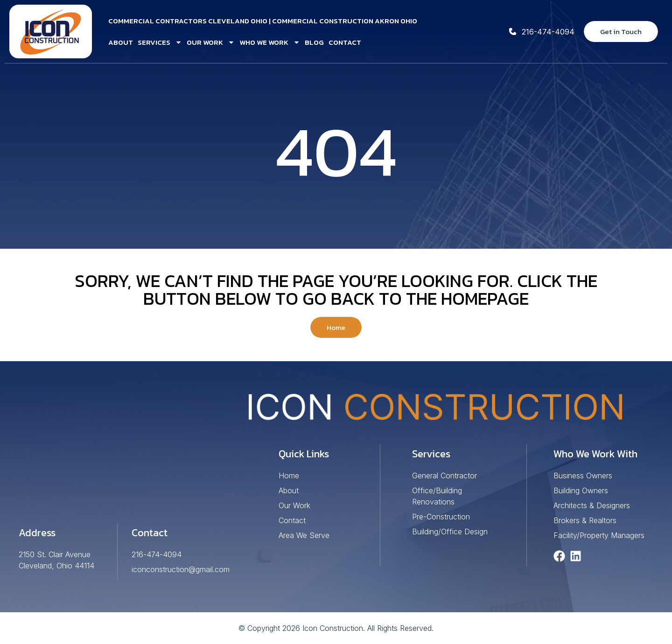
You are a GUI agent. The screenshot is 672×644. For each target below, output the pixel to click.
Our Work (211, 42)
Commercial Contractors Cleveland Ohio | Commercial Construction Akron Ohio (263, 21)
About (121, 42)
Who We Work (270, 42)
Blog (314, 42)
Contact (345, 42)
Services (160, 42)
